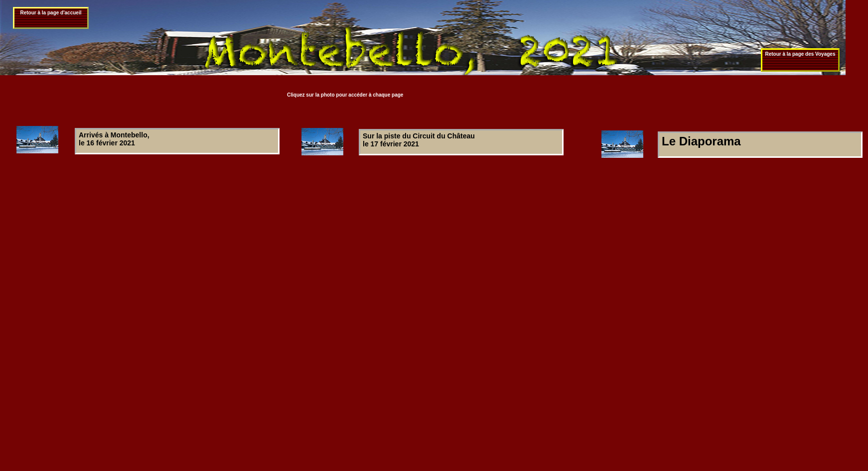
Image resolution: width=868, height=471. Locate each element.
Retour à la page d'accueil (51, 13)
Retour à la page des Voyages (800, 54)
